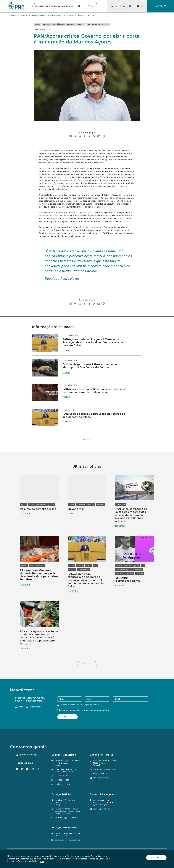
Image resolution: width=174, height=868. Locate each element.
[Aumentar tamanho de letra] (125, 6)
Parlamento (43, 552)
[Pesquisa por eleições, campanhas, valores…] (55, 6)
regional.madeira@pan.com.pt (67, 824)
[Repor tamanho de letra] (121, 6)
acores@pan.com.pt (101, 793)
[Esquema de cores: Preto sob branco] (134, 6)
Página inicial (14, 15)
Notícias (25, 15)
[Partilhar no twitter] (75, 130)
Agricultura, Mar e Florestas (59, 24)
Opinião (35, 492)
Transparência (84, 555)
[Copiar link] (104, 130)
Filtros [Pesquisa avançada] (93, 6)
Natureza (86, 24)
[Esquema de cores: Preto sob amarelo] (142, 6)
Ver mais (69, 343)
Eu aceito (156, 858)
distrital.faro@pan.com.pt (66, 802)
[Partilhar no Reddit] (94, 130)
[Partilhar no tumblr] (85, 130)
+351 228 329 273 (100, 758)
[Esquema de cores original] (130, 6)
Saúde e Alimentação (124, 559)
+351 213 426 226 (62, 760)
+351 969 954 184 (62, 764)
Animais (27, 552)
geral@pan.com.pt (29, 739)
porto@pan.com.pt (101, 762)
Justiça (89, 552)
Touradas (138, 559)
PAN (94, 24)
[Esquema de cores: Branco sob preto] (138, 6)
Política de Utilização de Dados (85, 689)
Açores (43, 24)
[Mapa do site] (112, 6)
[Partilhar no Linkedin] (89, 130)
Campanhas (120, 492)
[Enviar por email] (99, 130)
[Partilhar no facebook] (71, 130)
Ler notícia (28, 501)
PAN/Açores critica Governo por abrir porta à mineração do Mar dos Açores (62, 15)
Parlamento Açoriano (106, 24)
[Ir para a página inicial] (16, 6)
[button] (161, 6)
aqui (43, 861)
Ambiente (76, 24)
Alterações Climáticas (86, 492)
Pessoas (73, 555)
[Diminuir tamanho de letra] (117, 6)
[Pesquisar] (79, 6)
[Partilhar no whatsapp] (80, 130)
